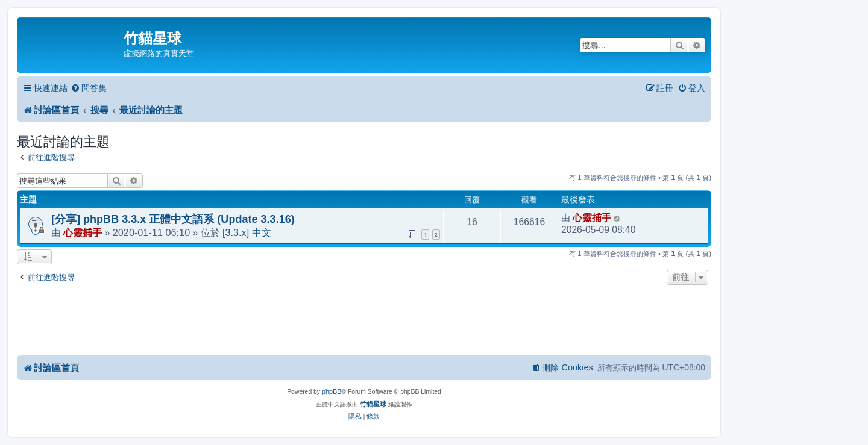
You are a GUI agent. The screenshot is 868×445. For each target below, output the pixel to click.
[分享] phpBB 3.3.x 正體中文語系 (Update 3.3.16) (173, 219)
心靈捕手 (83, 232)
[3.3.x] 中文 (247, 232)
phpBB (332, 391)
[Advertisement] (364, 321)
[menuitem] (89, 88)
